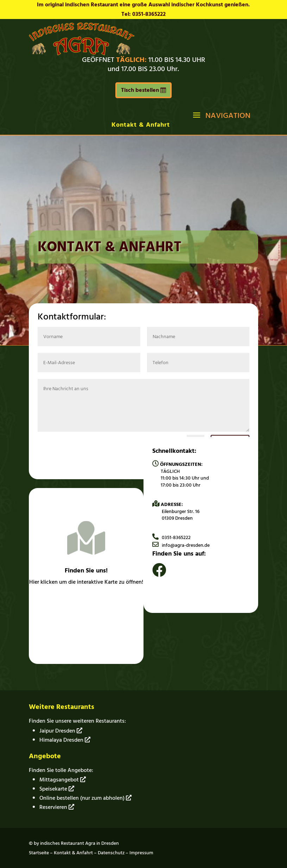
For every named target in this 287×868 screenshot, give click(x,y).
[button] (221, 115)
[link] (82, 53)
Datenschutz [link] (111, 853)
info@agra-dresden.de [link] (181, 545)
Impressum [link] (141, 853)
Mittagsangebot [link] (63, 780)
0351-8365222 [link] (171, 537)
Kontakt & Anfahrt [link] (141, 125)
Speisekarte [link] (57, 789)
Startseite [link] (39, 853)
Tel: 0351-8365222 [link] (143, 14)
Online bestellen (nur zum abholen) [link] (85, 798)
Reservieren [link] (57, 807)
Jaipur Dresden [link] (61, 731)
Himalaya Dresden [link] (65, 740)
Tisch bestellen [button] (140, 90)
